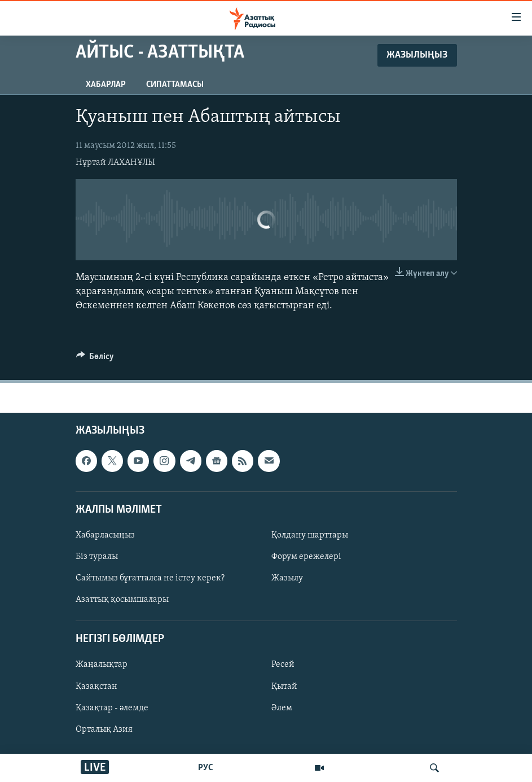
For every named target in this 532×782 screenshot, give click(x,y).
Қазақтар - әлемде (112, 708)
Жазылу (287, 578)
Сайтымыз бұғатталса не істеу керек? (150, 578)
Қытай (284, 687)
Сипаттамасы (175, 85)
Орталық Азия (104, 729)
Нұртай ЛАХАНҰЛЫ (115, 163)
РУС (206, 768)
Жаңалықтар (102, 665)
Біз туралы (97, 557)
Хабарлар (106, 85)
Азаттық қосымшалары (122, 600)
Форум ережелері (306, 557)
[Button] (95, 359)
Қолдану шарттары (310, 535)
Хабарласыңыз (105, 535)
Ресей (283, 665)
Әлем (282, 708)
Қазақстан (96, 687)
